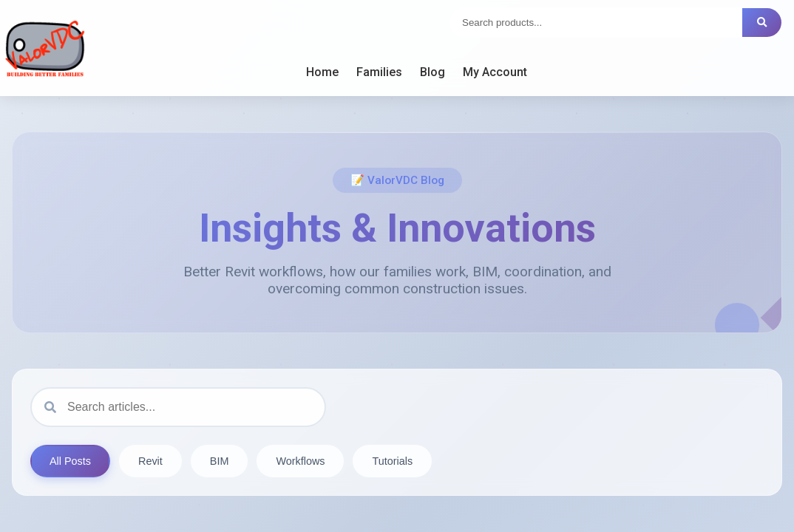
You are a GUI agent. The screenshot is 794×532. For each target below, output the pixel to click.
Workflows (300, 461)
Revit (150, 461)
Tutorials (392, 461)
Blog (432, 72)
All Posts (70, 461)
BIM (220, 461)
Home (322, 72)
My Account (495, 72)
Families (379, 72)
